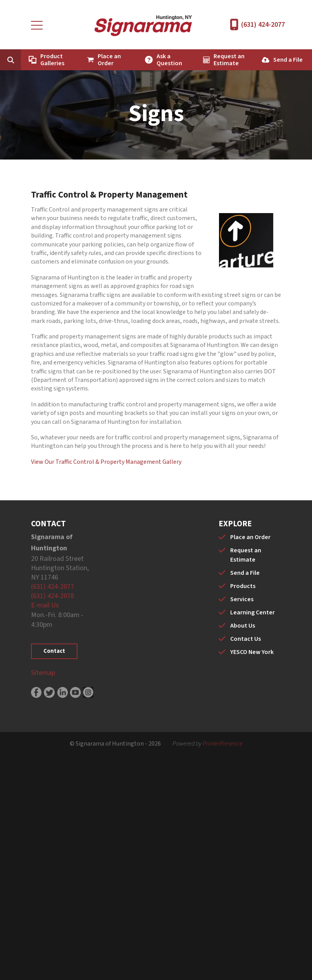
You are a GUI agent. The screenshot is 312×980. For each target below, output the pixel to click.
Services (242, 599)
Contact (54, 651)
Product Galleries (52, 60)
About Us (243, 626)
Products (243, 586)
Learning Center (253, 612)
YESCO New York (252, 652)
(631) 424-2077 (263, 25)
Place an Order (109, 60)
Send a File (288, 60)
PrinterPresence (223, 744)
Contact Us (246, 639)
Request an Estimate (229, 60)
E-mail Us (45, 605)
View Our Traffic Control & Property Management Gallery (106, 462)
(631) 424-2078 (53, 596)
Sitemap (43, 673)
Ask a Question (169, 60)
